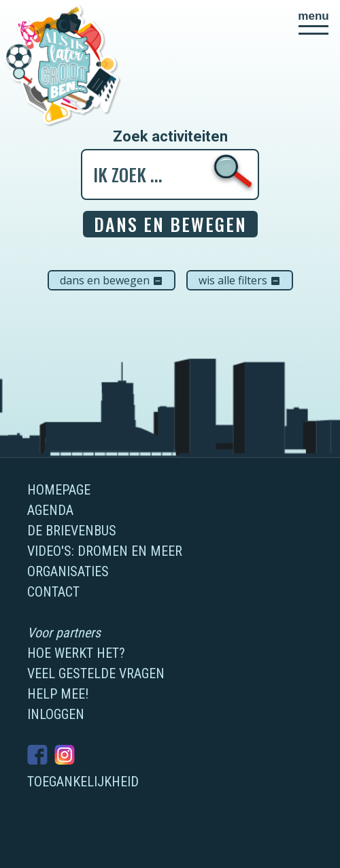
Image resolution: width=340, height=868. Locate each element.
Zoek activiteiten (170, 137)
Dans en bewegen (112, 280)
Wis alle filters (240, 280)
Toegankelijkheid (83, 782)
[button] (313, 22)
